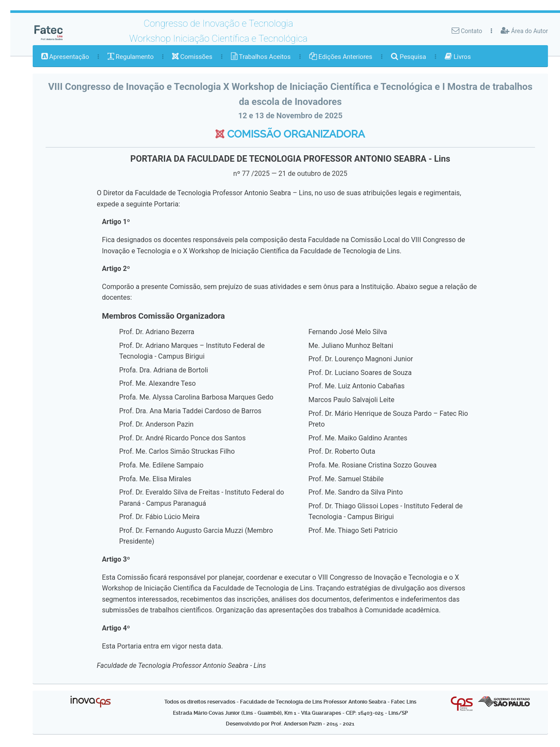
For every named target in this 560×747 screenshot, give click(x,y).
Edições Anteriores (341, 57)
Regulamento (131, 57)
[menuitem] (65, 57)
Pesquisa (409, 57)
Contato (467, 31)
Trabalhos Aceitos (261, 57)
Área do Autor (524, 31)
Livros (458, 57)
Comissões (192, 57)
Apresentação (65, 57)
